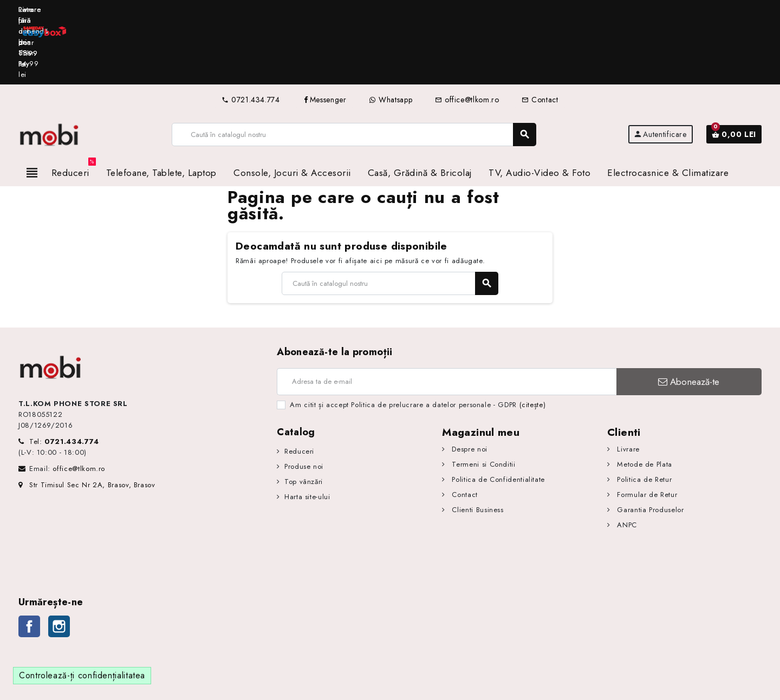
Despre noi (469, 385)
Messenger (325, 35)
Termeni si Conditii (483, 400)
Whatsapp (391, 35)
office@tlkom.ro (467, 35)
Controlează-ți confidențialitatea (82, 611)
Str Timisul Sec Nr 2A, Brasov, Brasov (87, 420)
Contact (540, 35)
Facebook (29, 562)
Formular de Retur (646, 430)
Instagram (59, 562)
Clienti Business (477, 445)
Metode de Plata (643, 400)
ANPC (626, 460)
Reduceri (299, 387)
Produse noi (304, 402)
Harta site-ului (307, 432)
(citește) (533, 340)
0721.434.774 (251, 35)
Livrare (627, 385)
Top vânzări (304, 417)
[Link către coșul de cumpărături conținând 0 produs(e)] (734, 70)
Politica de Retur (643, 415)
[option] (390, 10)
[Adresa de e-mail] (446, 317)
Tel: (64, 377)
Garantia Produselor (649, 445)
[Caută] (354, 70)
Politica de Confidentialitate (497, 415)
